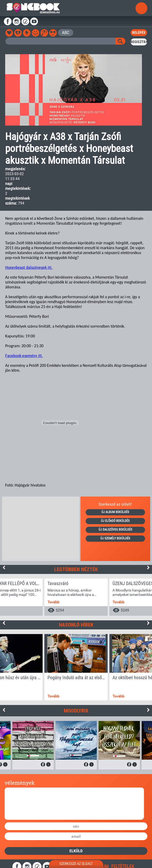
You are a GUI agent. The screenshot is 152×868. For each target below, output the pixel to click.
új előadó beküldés (115, 521)
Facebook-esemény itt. (24, 356)
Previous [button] (4, 567)
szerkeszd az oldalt (76, 864)
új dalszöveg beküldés (115, 530)
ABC (66, 33)
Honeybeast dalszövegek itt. (29, 267)
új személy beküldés (115, 538)
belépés (139, 33)
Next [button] (148, 567)
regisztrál (139, 42)
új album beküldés (115, 512)
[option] (76, 597)
